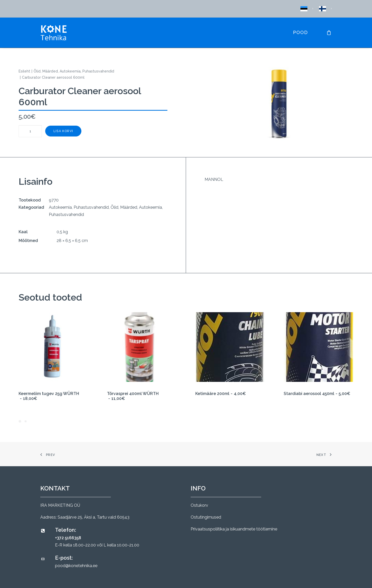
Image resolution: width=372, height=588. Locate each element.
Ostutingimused (206, 517)
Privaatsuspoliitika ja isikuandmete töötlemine (234, 529)
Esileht (24, 71)
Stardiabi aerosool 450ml (317, 394)
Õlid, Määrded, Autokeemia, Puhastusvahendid (74, 71)
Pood (300, 32)
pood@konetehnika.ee (76, 566)
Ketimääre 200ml (221, 394)
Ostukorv (199, 505)
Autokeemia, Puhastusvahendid (79, 207)
